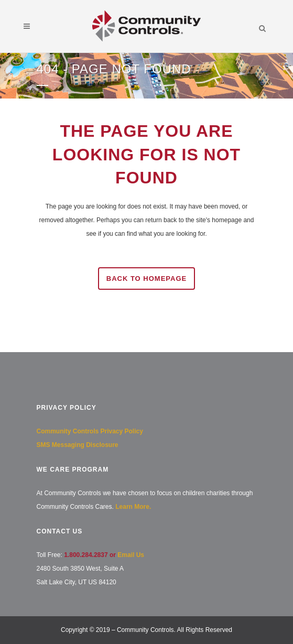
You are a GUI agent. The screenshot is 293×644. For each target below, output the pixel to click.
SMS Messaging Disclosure (78, 445)
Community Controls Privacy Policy (90, 431)
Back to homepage (146, 279)
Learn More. (133, 507)
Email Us (131, 555)
